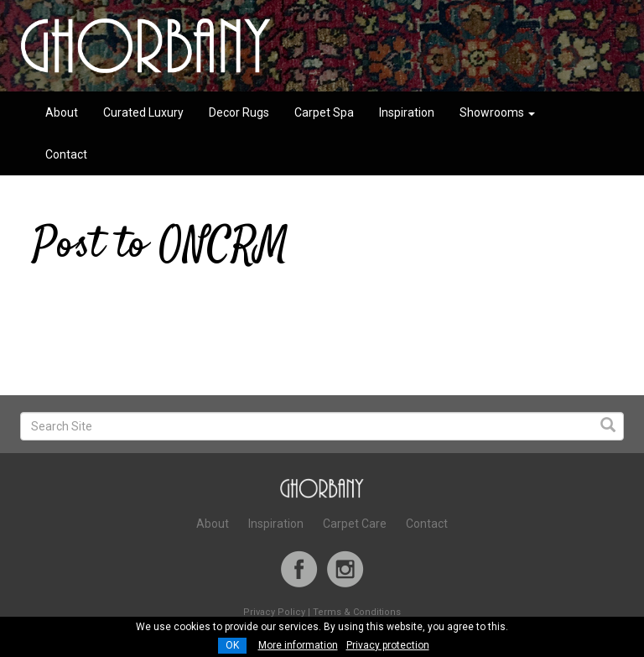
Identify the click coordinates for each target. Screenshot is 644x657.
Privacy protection (388, 645)
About (62, 112)
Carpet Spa (324, 112)
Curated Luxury (143, 112)
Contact (66, 154)
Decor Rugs (239, 112)
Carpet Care (355, 524)
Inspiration (407, 112)
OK (232, 645)
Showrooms (497, 112)
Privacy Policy (274, 612)
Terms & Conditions (357, 612)
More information (298, 645)
